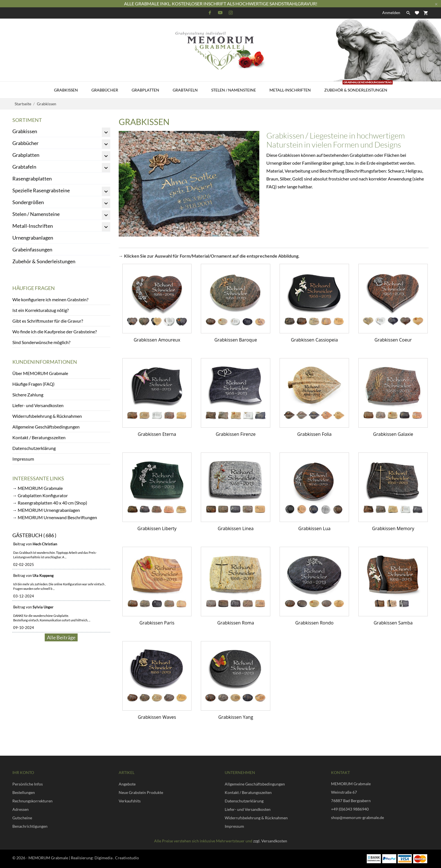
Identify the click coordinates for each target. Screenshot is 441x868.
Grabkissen (66, 90)
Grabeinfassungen (32, 249)
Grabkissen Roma (236, 623)
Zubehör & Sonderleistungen (358, 87)
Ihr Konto (23, 772)
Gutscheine (22, 818)
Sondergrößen (28, 202)
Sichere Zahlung (28, 395)
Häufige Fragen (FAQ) (33, 384)
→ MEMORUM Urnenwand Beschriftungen (55, 517)
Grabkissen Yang (236, 717)
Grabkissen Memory (393, 528)
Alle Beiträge (61, 637)
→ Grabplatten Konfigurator (40, 495)
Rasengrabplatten (32, 178)
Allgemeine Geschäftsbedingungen (46, 427)
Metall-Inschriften (290, 90)
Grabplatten (145, 90)
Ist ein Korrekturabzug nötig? (40, 310)
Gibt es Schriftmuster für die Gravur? (48, 321)
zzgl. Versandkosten (270, 841)
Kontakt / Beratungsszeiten (39, 437)
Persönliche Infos (28, 784)
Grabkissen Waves (157, 717)
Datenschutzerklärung (34, 448)
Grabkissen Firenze (236, 434)
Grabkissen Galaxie (393, 434)
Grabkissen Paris (157, 623)
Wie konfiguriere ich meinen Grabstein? (50, 299)
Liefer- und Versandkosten (38, 405)
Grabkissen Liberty (157, 528)
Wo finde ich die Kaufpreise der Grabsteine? (55, 332)
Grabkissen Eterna (157, 434)
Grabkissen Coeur (393, 340)
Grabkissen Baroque (236, 340)
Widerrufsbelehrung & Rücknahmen (47, 416)
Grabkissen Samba (393, 623)
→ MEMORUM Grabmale (38, 488)
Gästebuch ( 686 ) (34, 535)
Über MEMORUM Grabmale (40, 373)
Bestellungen (24, 792)
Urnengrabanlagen (33, 238)
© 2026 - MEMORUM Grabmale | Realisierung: (53, 858)
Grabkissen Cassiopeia (314, 340)
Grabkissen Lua (315, 528)
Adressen (21, 809)
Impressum (23, 459)
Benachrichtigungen (30, 826)
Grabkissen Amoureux (157, 340)
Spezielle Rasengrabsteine (41, 190)
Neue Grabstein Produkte (141, 792)
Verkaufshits (130, 801)
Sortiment (27, 120)
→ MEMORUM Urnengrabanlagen (46, 510)
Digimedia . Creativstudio (117, 858)
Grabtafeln (185, 90)
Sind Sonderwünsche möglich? (41, 342)
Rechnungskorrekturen (32, 801)
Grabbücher (105, 90)
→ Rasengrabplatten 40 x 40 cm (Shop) (50, 503)
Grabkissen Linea (236, 528)
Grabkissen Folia (314, 434)
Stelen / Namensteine (234, 90)
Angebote (127, 784)
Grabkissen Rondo (314, 623)
